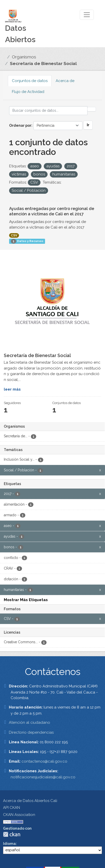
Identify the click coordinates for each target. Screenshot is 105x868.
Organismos (24, 57)
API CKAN (12, 808)
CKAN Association (19, 815)
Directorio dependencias (31, 732)
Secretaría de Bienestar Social (43, 63)
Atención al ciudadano (29, 722)
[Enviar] (92, 109)
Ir (88, 125)
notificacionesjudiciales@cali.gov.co (43, 777)
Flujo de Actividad (28, 92)
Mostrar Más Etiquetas (26, 600)
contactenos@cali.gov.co (44, 761)
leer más (12, 389)
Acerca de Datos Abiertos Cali (30, 801)
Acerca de (65, 81)
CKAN (12, 834)
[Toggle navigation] (87, 15)
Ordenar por (20, 125)
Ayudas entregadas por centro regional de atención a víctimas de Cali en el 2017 (52, 211)
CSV (14, 235)
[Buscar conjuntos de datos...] (48, 111)
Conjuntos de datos (30, 81)
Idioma (9, 844)
